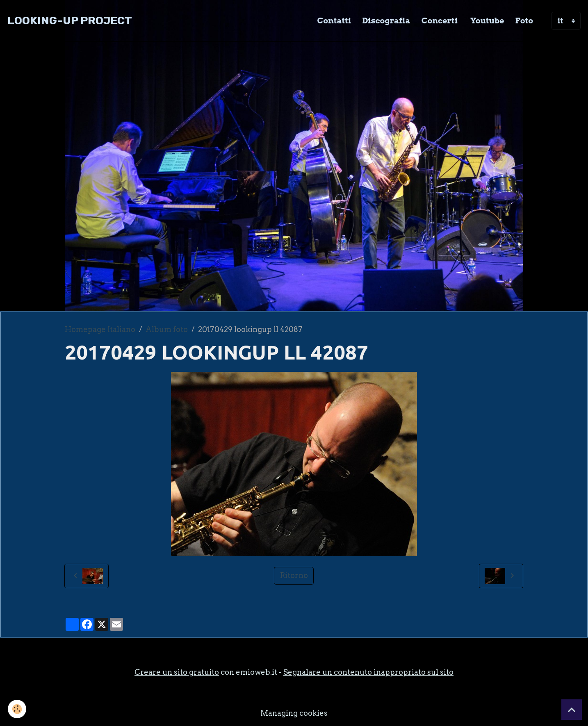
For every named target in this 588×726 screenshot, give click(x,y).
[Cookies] (17, 709)
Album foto (167, 329)
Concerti (440, 20)
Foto (524, 20)
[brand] (70, 21)
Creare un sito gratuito (177, 672)
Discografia (386, 20)
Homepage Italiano (100, 329)
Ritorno (294, 575)
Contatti (334, 20)
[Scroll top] (572, 710)
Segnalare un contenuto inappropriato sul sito (368, 672)
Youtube (486, 20)
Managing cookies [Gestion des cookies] (294, 713)
